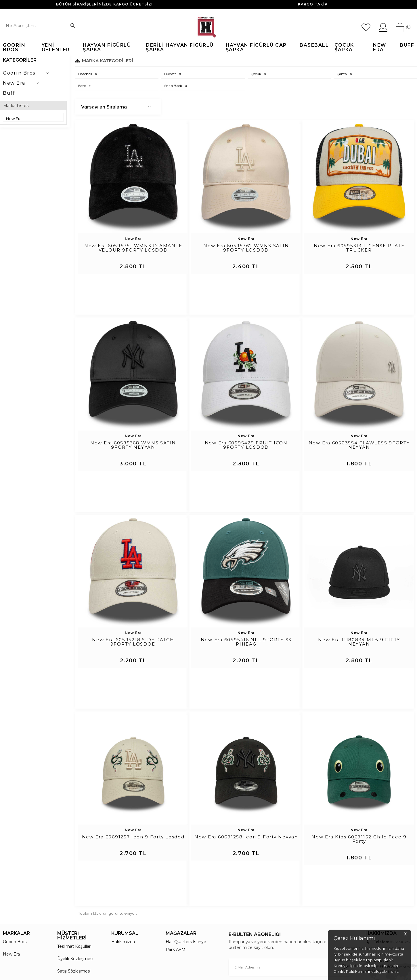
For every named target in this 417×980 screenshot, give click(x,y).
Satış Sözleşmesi (74, 871)
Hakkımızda (123, 842)
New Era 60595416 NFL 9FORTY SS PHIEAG (246, 592)
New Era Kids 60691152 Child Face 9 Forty (359, 764)
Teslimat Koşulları (74, 846)
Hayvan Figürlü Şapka (107, 48)
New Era (380, 48)
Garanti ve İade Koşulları (81, 883)
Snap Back (174, 86)
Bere (82, 86)
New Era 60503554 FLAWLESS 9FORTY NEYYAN (359, 420)
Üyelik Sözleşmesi (75, 859)
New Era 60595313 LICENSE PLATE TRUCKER (359, 248)
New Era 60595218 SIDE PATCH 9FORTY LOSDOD (133, 592)
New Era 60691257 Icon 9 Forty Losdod (133, 762)
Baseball (314, 45)
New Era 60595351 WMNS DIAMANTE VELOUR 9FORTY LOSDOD (133, 248)
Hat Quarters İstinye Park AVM (186, 845)
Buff (407, 45)
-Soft (177, 976)
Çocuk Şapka (344, 48)
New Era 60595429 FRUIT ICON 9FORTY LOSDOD (246, 420)
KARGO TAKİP (313, 4)
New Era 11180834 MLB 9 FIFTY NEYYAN (359, 592)
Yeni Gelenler (56, 48)
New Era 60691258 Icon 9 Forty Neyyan (246, 762)
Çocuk (256, 74)
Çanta (342, 74)
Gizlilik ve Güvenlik (75, 896)
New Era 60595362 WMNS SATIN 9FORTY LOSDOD (246, 248)
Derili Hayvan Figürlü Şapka (180, 48)
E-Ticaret (191, 976)
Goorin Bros (14, 48)
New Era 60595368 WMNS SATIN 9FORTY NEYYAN (133, 420)
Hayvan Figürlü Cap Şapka (256, 48)
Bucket (171, 74)
